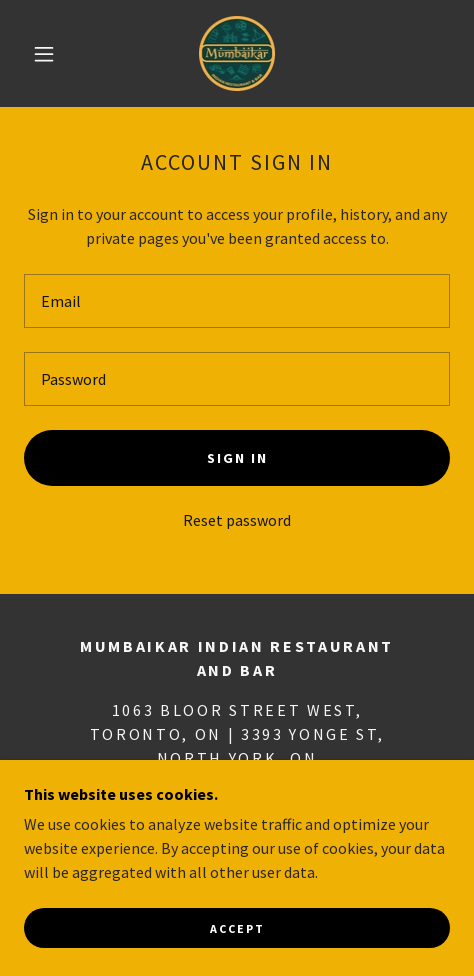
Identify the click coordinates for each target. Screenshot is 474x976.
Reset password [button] (237, 520)
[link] (236, 53)
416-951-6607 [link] (231, 798)
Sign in (237, 458)
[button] (45, 54)
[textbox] (237, 301)
